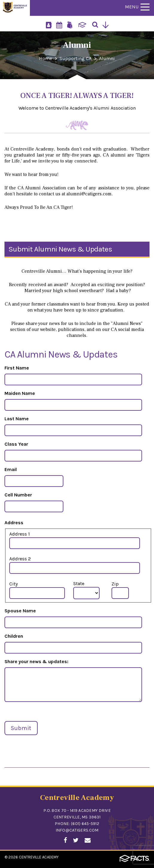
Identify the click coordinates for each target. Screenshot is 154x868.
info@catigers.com (77, 830)
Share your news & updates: (36, 661)
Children (14, 636)
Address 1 (20, 534)
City (13, 584)
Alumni (107, 59)
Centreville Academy (39, 857)
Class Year (16, 444)
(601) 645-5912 (85, 824)
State (79, 583)
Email (11, 469)
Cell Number (18, 495)
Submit (21, 728)
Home (46, 59)
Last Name (17, 419)
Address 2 (20, 559)
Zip (115, 584)
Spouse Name (20, 611)
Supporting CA (76, 59)
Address (14, 523)
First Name (17, 368)
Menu (137, 7)
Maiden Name (20, 393)
